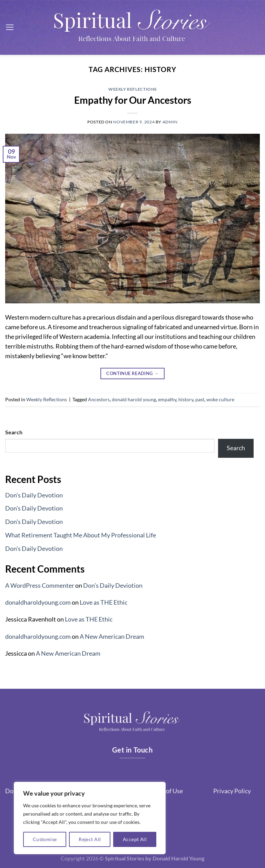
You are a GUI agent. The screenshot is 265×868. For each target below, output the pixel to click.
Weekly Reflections (132, 89)
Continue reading (132, 374)
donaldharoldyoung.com (38, 602)
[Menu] (10, 27)
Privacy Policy (232, 791)
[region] (90, 818)
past (200, 399)
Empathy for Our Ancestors (133, 100)
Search (14, 432)
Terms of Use (166, 791)
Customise (45, 839)
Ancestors (99, 399)
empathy (167, 399)
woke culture (220, 399)
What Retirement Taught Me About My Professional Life (81, 535)
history (186, 399)
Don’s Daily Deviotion (113, 586)
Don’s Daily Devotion (34, 495)
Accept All (135, 839)
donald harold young (134, 399)
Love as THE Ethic (104, 602)
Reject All (90, 839)
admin (170, 122)
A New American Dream (112, 637)
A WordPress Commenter (40, 586)
